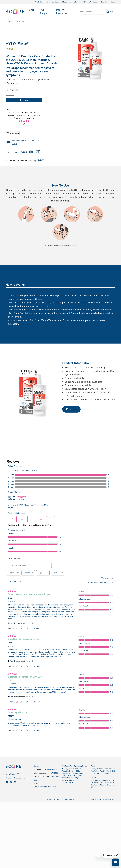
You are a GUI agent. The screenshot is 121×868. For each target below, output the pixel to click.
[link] (24, 121)
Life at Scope (93, 2)
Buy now (24, 100)
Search (104, 12)
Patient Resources (62, 12)
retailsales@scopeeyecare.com (45, 787)
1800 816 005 (52, 770)
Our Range (43, 12)
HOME (8, 21)
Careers (9, 778)
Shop (32, 10)
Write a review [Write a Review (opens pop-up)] (13, 133)
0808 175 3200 (52, 773)
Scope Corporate (21, 778)
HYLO (13, 21)
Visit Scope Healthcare (59, 2)
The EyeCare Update (42, 2)
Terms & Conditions (54, 799)
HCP (84, 2)
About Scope (75, 2)
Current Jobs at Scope (108, 2)
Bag (112, 12)
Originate (110, 799)
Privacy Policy (69, 799)
